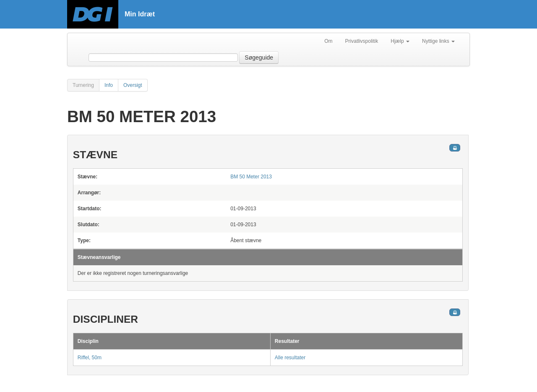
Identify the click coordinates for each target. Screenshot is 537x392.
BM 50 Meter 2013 (251, 177)
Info (109, 85)
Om (328, 41)
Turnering (83, 85)
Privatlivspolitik (362, 41)
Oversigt (133, 85)
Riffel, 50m (90, 358)
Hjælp (400, 41)
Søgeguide (259, 57)
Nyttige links (438, 41)
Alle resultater (290, 358)
